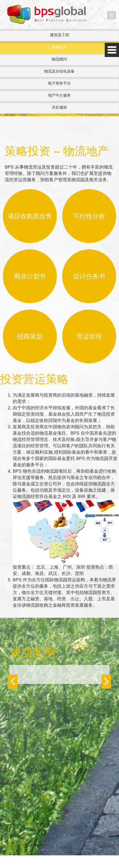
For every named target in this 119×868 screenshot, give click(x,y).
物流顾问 (59, 59)
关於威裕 (59, 107)
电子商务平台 (59, 83)
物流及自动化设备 (59, 71)
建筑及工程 (60, 35)
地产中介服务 (59, 95)
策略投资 (59, 47)
